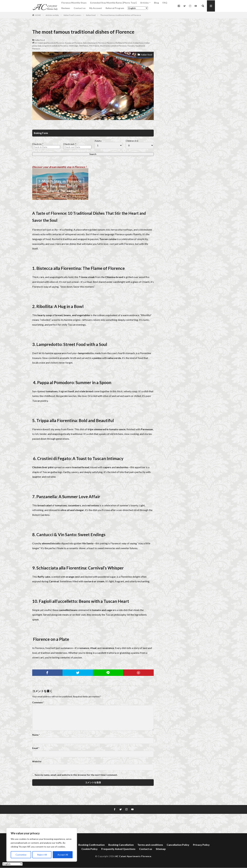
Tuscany (131, 46)
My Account (96, 8)
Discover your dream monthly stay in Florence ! (59, 167)
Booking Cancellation (121, 845)
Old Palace (84, 46)
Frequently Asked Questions (118, 849)
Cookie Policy (90, 849)
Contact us (80, 8)
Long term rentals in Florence (55, 46)
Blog (156, 3)
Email (36, 748)
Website (37, 761)
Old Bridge (73, 46)
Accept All (63, 855)
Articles (144, 3)
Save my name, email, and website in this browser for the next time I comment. (76, 775)
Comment (38, 702)
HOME (38, 15)
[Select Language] (138, 8)
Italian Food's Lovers (72, 15)
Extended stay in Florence (94, 43)
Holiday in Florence (124, 43)
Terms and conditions (150, 845)
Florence (111, 43)
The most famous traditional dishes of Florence (121, 15)
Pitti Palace (94, 46)
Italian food (91, 15)
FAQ (165, 3)
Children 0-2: (132, 141)
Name (36, 735)
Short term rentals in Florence (113, 46)
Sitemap (161, 849)
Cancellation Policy (178, 845)
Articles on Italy (52, 15)
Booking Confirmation (92, 845)
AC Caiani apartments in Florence (49, 43)
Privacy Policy (201, 845)
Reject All (42, 855)
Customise (21, 855)
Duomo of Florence (73, 43)
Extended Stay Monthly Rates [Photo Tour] (113, 3)
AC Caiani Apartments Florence (133, 856)
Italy (39, 46)
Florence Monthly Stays (74, 3)
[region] (42, 845)
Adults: (98, 141)
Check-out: (70, 144)
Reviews (66, 8)
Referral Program (115, 8)
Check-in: (38, 144)
